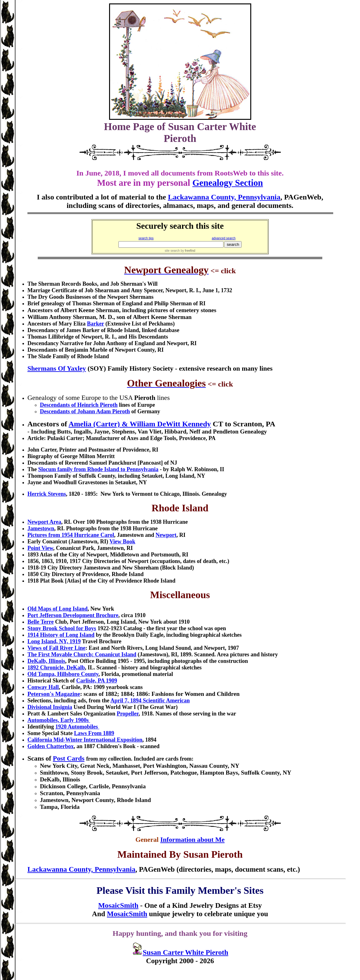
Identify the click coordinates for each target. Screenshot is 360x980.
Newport (166, 535)
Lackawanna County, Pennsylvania (224, 197)
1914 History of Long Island (61, 635)
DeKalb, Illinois (46, 661)
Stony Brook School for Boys (62, 628)
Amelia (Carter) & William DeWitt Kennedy (140, 424)
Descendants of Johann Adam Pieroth (85, 411)
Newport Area (44, 522)
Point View (40, 548)
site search (172, 251)
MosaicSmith (118, 905)
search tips (146, 238)
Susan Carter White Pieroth (185, 952)
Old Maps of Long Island (58, 609)
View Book (122, 542)
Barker (96, 324)
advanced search (223, 238)
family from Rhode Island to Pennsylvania (98, 469)
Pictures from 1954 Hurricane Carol (71, 535)
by (187, 251)
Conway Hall (43, 687)
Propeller (127, 714)
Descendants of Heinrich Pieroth (79, 405)
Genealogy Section (228, 183)
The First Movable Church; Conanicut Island (82, 654)
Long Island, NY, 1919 (54, 641)
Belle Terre (41, 622)
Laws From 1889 (94, 733)
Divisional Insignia (50, 707)
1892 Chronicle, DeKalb (56, 668)
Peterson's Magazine (54, 694)
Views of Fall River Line (56, 648)
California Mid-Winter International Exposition (85, 740)
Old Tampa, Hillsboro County (63, 674)
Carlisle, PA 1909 (96, 681)
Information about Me (192, 840)
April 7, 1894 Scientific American (150, 701)
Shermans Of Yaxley (57, 368)
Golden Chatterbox (51, 746)
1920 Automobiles (77, 727)
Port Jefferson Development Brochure (73, 615)
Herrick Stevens (47, 494)
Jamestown (41, 528)
